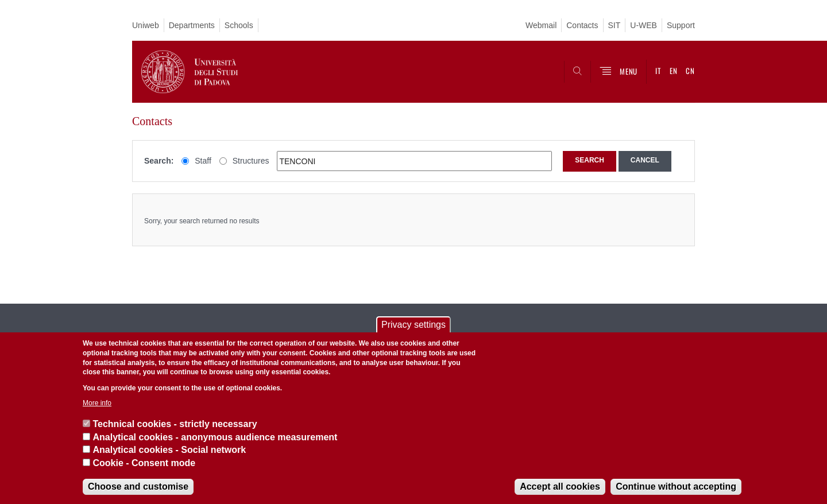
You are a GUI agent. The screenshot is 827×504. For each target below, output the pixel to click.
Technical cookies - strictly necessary (175, 424)
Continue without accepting (676, 486)
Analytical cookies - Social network (169, 450)
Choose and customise (138, 486)
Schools (239, 25)
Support (681, 25)
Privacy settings (413, 325)
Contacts (582, 25)
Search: (159, 161)
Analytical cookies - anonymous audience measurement (215, 437)
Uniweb (146, 25)
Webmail (541, 25)
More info (97, 403)
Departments (192, 25)
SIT (615, 25)
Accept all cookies (560, 486)
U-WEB (644, 25)
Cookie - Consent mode (144, 463)
